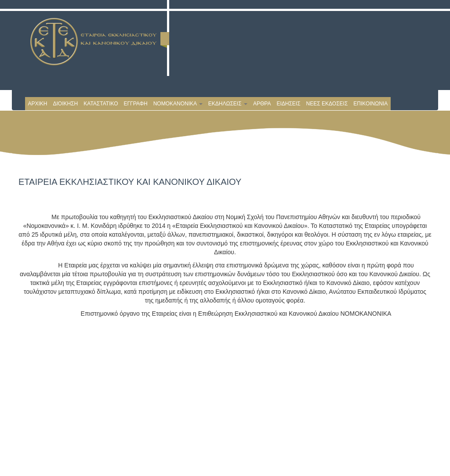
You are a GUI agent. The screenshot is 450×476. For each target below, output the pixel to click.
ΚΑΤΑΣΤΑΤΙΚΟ (101, 104)
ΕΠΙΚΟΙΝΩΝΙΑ (370, 104)
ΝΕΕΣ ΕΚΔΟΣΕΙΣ (327, 104)
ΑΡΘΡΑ (262, 104)
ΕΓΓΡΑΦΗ (135, 104)
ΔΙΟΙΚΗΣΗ (66, 104)
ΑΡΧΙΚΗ (38, 104)
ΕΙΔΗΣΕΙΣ (288, 104)
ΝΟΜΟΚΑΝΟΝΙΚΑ (178, 104)
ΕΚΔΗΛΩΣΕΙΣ (228, 104)
